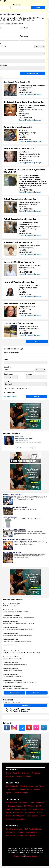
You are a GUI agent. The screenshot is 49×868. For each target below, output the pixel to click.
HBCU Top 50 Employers (15, 832)
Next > (37, 341)
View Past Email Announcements (18, 709)
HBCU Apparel (19, 816)
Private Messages (21, 793)
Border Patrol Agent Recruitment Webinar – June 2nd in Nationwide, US (20, 618)
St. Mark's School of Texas (9, 645)
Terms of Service (31, 856)
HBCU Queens (30, 836)
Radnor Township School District (11, 657)
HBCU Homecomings (14, 829)
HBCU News (32, 809)
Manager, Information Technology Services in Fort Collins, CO (17, 641)
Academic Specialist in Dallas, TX (11, 647)
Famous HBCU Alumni (14, 836)
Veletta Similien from (19, 148)
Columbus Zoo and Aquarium (10, 610)
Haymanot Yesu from (19, 282)
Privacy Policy (19, 856)
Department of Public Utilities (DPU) (12, 604)
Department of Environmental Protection (13, 680)
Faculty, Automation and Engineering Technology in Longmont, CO (18, 624)
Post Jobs (37, 693)
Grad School (21, 819)
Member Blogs (20, 809)
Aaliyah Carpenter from (20, 199)
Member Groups (26, 789)
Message (38, 94)
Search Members (26, 786)
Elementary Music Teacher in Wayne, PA (12, 659)
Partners (19, 776)
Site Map (27, 776)
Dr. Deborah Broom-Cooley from (24, 102)
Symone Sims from (18, 127)
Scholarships (24, 803)
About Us (16, 773)
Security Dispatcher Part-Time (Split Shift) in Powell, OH (16, 612)
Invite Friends (13, 789)
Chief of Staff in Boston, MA (10, 606)
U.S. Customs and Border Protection (12, 616)
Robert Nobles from (18, 242)
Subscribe (25, 706)
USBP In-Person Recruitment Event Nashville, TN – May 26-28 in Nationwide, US (22, 653)
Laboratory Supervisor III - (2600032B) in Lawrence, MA (16, 688)
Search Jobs (14, 693)
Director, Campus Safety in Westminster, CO (13, 676)
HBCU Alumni (29, 806)
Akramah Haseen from (19, 303)
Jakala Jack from (17, 82)
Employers (26, 773)
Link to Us (10, 776)
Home (8, 773)
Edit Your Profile (12, 786)
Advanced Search (11, 397)
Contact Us (36, 773)
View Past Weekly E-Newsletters (18, 711)
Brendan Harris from (18, 323)
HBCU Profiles (11, 803)
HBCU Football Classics (33, 829)
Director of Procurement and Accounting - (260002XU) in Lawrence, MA (20, 682)
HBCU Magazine (32, 816)
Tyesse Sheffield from (19, 262)
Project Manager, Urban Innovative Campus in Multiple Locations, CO (19, 629)
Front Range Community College (11, 622)
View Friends (40, 786)
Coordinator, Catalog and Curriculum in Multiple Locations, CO (18, 635)
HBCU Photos (18, 813)
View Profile (30, 94)
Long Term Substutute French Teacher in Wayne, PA (15, 665)
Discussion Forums (15, 806)
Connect (22, 94)
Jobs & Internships (37, 803)
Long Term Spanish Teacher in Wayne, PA (13, 671)
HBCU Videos (30, 813)
